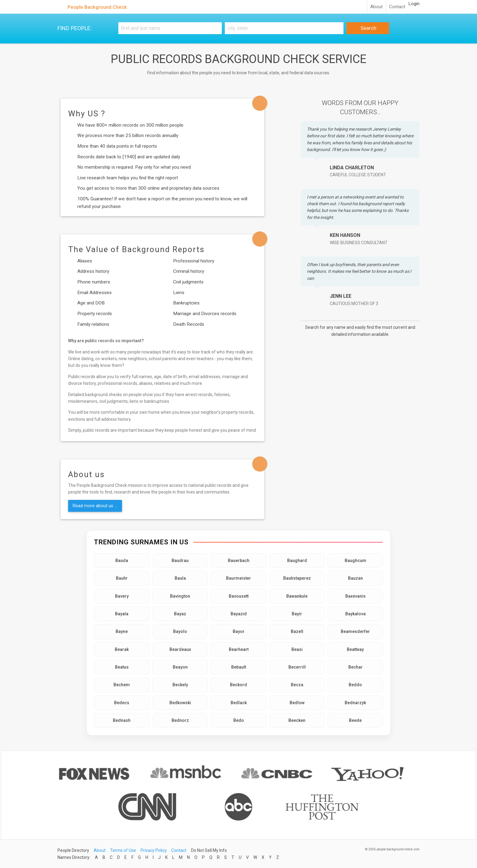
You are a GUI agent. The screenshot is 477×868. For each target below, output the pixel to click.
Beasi (297, 649)
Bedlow (297, 703)
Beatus (122, 667)
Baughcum (355, 561)
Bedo (239, 720)
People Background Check (97, 7)
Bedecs (122, 703)
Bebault (239, 667)
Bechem (122, 685)
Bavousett (239, 596)
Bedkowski (180, 703)
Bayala (122, 614)
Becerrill (297, 667)
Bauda (122, 561)
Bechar (355, 667)
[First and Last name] (170, 28)
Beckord (238, 685)
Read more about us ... (95, 506)
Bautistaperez (297, 578)
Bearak (122, 649)
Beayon (180, 667)
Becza (297, 685)
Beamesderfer (355, 631)
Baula (180, 578)
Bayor (239, 631)
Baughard (297, 561)
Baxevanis (355, 596)
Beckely (180, 685)
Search (368, 28)
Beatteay (355, 649)
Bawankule (297, 596)
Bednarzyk (355, 703)
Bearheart (239, 649)
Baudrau (180, 561)
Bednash (122, 720)
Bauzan (355, 578)
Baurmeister (238, 578)
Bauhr (122, 578)
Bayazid (239, 614)
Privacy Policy (154, 850)
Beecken (297, 720)
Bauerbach (239, 561)
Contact (397, 7)
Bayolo (180, 631)
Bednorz (180, 720)
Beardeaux (180, 649)
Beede (355, 720)
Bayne (122, 631)
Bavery (122, 596)
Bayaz (180, 614)
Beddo (355, 685)
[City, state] (284, 28)
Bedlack (239, 703)
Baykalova (355, 614)
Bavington (180, 596)
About (376, 7)
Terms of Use (123, 850)
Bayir (297, 614)
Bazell (297, 631)
